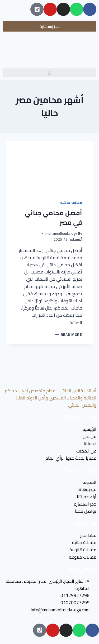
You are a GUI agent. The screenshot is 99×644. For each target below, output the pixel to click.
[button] (49, 73)
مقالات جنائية (71, 203)
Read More (69, 334)
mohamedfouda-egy (61, 233)
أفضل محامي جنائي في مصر (53, 218)
